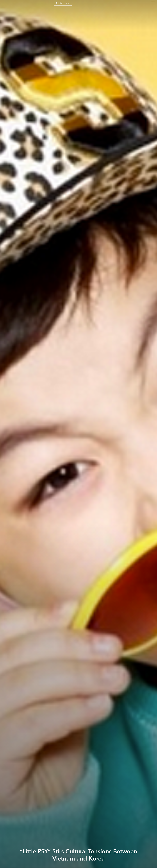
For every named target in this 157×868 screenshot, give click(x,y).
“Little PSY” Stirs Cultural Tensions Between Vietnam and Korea (79, 855)
